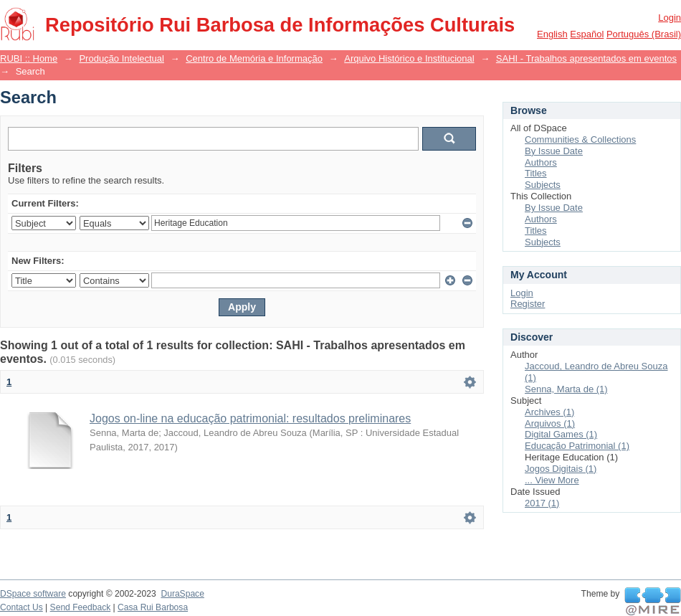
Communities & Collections (580, 139)
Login (670, 18)
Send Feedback (81, 607)
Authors (541, 162)
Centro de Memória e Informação (254, 58)
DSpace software (33, 594)
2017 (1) (542, 503)
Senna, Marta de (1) (566, 389)
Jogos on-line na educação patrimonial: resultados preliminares (250, 418)
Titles (536, 173)
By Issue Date (554, 151)
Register (528, 304)
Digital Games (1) (561, 434)
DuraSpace (182, 594)
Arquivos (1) (550, 423)
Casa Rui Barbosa (153, 607)
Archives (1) (549, 412)
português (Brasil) (644, 34)
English (552, 34)
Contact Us (22, 607)
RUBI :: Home (29, 58)
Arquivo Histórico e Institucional (409, 58)
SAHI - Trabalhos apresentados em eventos (586, 58)
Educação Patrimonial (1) (577, 446)
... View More (552, 480)
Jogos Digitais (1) (561, 469)
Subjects (543, 185)
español (587, 34)
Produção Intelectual (122, 58)
